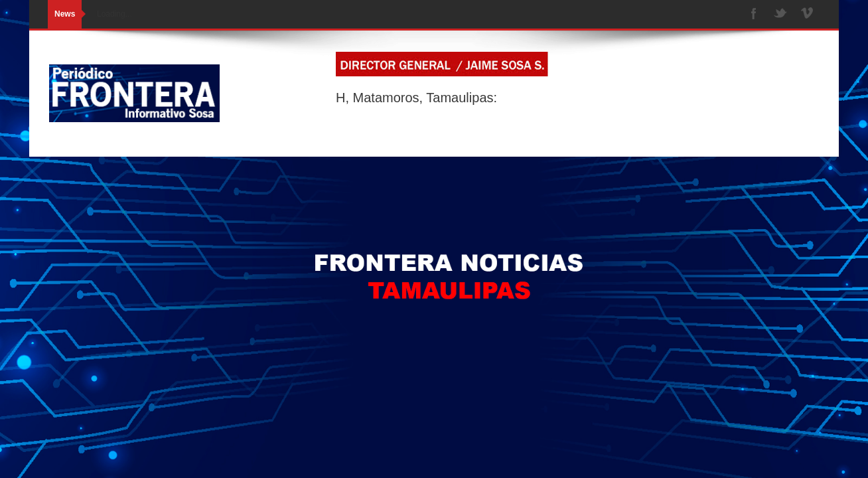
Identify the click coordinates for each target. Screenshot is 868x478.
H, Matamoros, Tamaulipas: (416, 98)
